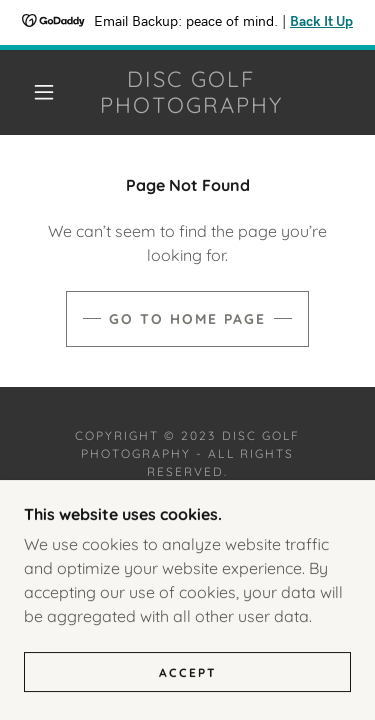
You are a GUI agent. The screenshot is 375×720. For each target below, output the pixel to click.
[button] (44, 92)
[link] (191, 92)
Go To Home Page (187, 319)
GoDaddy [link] (238, 513)
